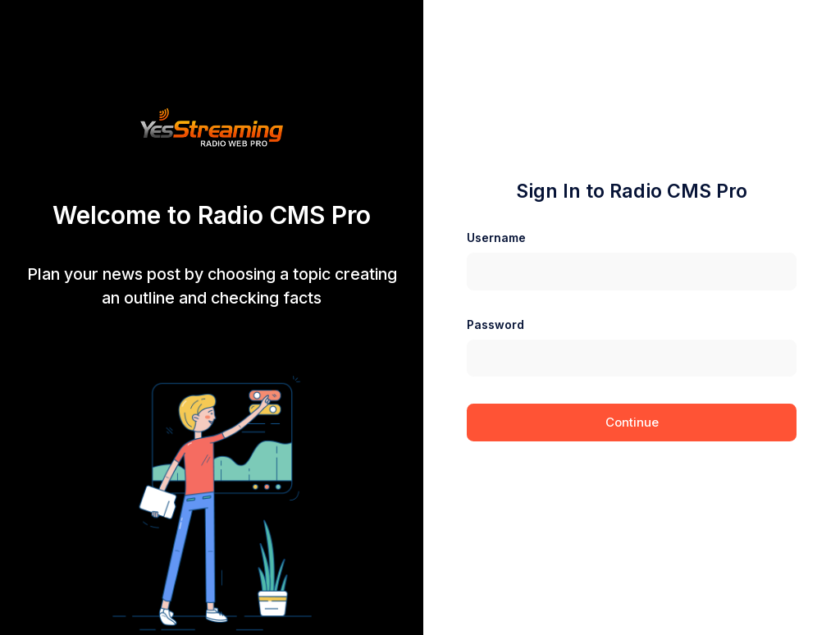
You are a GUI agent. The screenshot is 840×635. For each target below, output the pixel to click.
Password (495, 324)
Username (496, 238)
